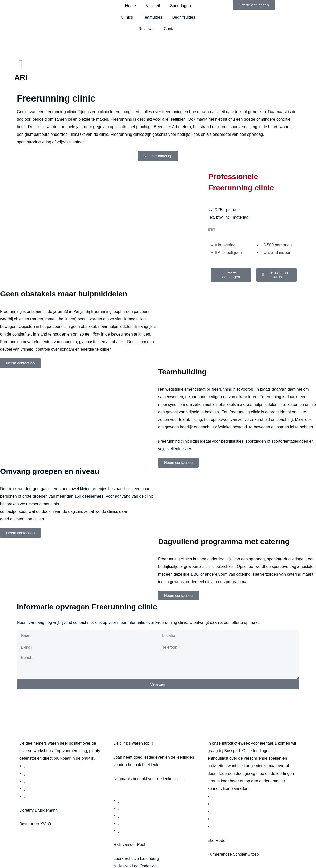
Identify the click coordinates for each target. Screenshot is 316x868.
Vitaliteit (153, 6)
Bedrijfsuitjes (184, 17)
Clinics (127, 17)
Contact (171, 29)
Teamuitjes (152, 17)
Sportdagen (181, 6)
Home (130, 6)
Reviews (146, 29)
